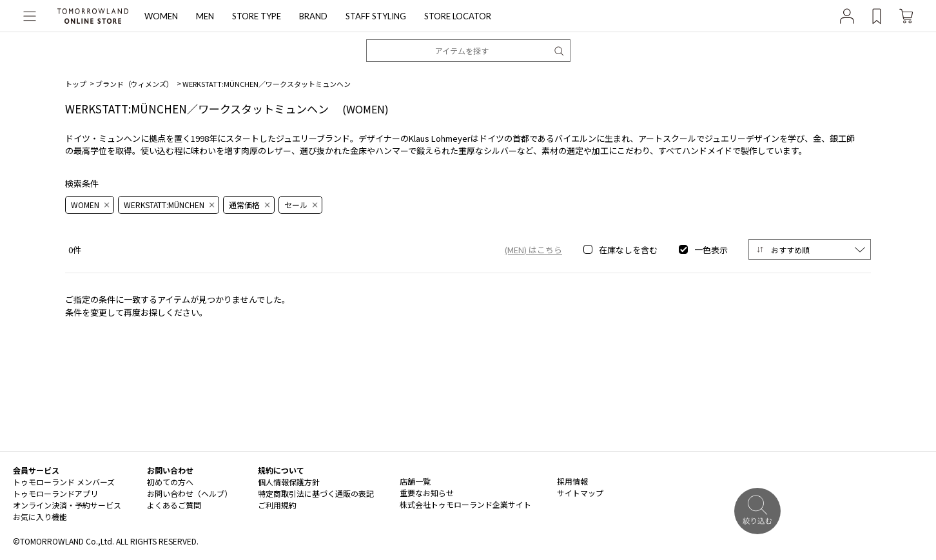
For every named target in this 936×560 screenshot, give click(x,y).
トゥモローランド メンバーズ (64, 482)
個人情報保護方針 (289, 482)
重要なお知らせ (427, 493)
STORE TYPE (257, 16)
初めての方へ (170, 482)
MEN (205, 16)
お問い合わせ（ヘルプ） (190, 493)
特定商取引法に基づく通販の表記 (316, 493)
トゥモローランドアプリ (55, 493)
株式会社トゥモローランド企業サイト (465, 504)
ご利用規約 (277, 505)
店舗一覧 (415, 481)
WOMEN (161, 16)
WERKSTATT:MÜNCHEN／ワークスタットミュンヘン (267, 84)
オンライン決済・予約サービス (67, 505)
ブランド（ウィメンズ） (134, 84)
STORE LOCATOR (458, 16)
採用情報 (572, 481)
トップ (76, 84)
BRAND (313, 16)
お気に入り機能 (40, 517)
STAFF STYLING (376, 16)
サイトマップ (580, 493)
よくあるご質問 (174, 505)
